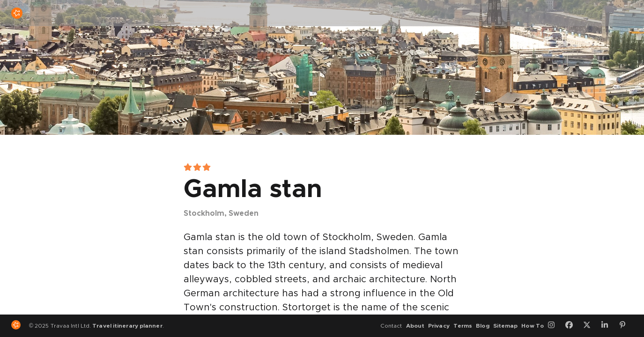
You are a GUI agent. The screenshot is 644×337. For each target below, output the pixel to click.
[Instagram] (555, 326)
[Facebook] (572, 326)
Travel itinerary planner (127, 326)
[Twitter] (590, 326)
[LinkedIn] (608, 326)
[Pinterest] (626, 326)
